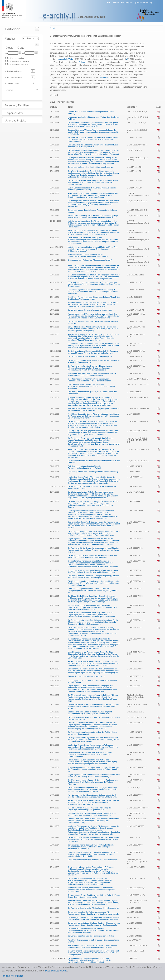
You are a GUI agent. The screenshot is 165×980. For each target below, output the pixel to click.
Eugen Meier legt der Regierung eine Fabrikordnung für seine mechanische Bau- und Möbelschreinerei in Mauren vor (92, 814)
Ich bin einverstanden (13, 976)
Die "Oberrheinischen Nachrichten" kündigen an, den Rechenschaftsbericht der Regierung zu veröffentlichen (89, 380)
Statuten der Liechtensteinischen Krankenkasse (86, 676)
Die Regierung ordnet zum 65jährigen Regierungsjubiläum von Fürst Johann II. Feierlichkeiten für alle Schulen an (92, 556)
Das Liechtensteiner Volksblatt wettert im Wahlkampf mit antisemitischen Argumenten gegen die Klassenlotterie (90, 713)
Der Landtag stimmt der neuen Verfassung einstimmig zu (90, 310)
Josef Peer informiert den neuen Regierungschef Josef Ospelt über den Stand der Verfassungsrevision (94, 298)
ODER (11, 48)
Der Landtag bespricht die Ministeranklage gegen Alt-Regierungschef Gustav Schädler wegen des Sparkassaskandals (93, 913)
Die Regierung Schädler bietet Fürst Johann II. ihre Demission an (93, 908)
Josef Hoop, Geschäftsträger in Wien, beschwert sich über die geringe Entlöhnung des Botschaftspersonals (92, 374)
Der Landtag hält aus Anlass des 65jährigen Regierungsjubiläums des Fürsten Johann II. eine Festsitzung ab (93, 577)
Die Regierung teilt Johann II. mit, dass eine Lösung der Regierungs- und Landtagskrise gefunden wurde (90, 809)
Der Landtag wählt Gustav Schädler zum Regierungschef (90, 356)
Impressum (130, 3)
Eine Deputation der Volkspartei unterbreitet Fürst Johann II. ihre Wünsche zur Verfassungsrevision (93, 146)
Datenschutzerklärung (144, 3)
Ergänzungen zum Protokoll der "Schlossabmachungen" (90, 260)
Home (109, 3)
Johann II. (83, 62)
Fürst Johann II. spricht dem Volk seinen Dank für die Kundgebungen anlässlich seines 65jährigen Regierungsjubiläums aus (94, 591)
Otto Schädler (105, 78)
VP (127, 59)
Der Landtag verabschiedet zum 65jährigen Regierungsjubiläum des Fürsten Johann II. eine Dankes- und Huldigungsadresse (93, 571)
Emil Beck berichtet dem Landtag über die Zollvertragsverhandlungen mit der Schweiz (85, 467)
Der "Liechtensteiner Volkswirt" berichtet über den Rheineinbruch (93, 860)
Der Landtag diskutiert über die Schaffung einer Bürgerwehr (91, 167)
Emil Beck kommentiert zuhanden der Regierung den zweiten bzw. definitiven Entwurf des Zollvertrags (94, 409)
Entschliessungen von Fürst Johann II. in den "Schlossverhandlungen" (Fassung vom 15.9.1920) (88, 255)
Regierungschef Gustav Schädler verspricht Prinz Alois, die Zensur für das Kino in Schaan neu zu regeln (94, 896)
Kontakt (116, 3)
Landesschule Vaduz (65, 59)
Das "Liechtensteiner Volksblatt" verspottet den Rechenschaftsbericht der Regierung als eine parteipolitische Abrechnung (92, 386)
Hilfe (123, 3)
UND (22, 48)
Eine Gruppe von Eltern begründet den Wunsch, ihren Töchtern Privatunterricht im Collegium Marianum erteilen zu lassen (92, 946)
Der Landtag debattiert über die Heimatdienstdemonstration (91, 936)
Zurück (53, 28)
